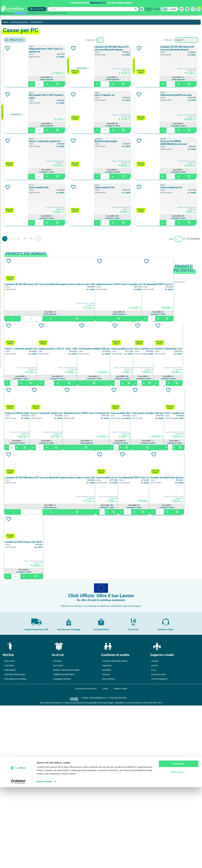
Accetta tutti (179, 845)
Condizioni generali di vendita (115, 823)
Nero (15, 213)
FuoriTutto (62, 13)
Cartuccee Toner (148, 9)
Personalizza (179, 853)
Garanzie (106, 837)
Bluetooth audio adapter (166, 187)
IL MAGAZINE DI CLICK (37, 13)
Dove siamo (58, 828)
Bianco (15, 201)
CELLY (15, 161)
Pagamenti (107, 828)
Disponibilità (95, 77)
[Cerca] (92, 9)
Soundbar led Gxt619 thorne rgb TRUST (99, 704)
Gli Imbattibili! (20, 13)
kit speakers (18, 134)
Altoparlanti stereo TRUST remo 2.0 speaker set (96, 50)
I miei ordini (9, 828)
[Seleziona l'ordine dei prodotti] (186, 40)
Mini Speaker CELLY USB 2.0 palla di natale (175, 95)
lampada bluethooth (21, 140)
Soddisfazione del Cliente (64, 837)
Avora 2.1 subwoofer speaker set (91, 187)
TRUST (77, 47)
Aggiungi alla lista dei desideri (48, 48)
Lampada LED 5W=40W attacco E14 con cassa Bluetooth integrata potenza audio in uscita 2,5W (174, 48)
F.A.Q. (154, 832)
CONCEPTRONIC (20, 167)
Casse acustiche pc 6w (165, 280)
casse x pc (18, 128)
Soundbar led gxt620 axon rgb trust (62, 704)
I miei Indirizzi (10, 832)
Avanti (79, 331)
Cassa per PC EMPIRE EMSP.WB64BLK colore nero (96, 235)
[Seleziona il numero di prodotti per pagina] (120, 40)
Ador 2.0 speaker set (85, 141)
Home (5, 22)
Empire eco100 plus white (130, 506)
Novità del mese (7, 13)
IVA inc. (173, 9)
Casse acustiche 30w (164, 234)
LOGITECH (17, 180)
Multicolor (17, 207)
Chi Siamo (57, 823)
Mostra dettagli (44, 862)
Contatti (155, 823)
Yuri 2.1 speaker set (78, 506)
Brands (154, 828)
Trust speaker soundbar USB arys (130, 576)
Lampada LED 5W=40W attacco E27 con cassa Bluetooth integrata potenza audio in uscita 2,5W (95, 95)
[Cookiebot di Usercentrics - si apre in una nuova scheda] (18, 863)
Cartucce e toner (158, 837)
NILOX (156, 231)
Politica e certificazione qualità (66, 832)
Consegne (106, 832)
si (14, 231)
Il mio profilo (9, 823)
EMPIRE (16, 174)
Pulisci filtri (36, 40)
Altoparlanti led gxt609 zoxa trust (170, 141)
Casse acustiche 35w (85, 280)
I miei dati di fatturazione (15, 837)
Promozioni (52, 13)
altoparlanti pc (19, 121)
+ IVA (165, 9)
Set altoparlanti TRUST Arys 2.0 (175, 640)
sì (13, 255)
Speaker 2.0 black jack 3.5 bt (103, 506)
